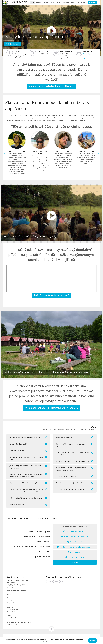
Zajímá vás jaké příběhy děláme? (51, 295)
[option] (17, 153)
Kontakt (84, 2)
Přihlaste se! (92, 2)
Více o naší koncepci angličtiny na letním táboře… (51, 408)
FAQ (72, 2)
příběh (56, 2)
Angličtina (66, 2)
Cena (77, 2)
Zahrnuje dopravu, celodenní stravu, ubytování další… (88, 56)
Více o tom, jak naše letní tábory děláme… (51, 86)
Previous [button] (4, 153)
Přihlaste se (12, 44)
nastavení (45, 641)
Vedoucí (46, 2)
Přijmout (93, 641)
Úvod (32, 2)
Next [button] (99, 153)
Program (39, 2)
